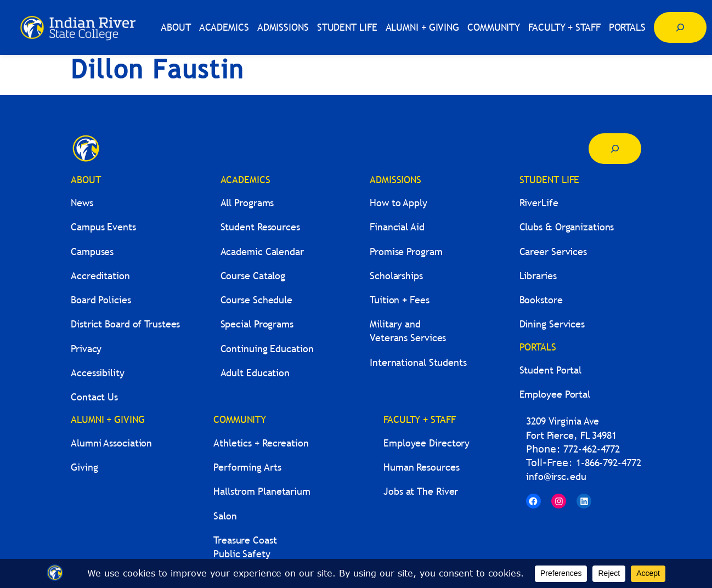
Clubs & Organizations (567, 227)
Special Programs (257, 324)
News (82, 203)
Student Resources (260, 227)
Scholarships (396, 276)
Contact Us (94, 397)
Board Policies (101, 300)
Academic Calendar (262, 251)
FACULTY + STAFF (420, 419)
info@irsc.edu (556, 476)
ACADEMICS (245, 180)
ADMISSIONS (395, 180)
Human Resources (422, 467)
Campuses (92, 251)
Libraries (538, 276)
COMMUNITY (240, 419)
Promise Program (406, 251)
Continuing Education (267, 349)
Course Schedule (257, 300)
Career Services (553, 251)
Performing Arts (247, 467)
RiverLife (539, 203)
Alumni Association (111, 443)
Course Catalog (253, 276)
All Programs (247, 203)
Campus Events (103, 227)
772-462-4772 (592, 449)
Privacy (86, 349)
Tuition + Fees (400, 300)
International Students (418, 362)
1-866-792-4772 (609, 463)
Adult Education (255, 373)
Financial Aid (397, 227)
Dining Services (552, 324)
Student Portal (551, 370)
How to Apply (399, 203)
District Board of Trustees (125, 324)
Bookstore (541, 300)
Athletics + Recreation (261, 443)
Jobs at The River (421, 491)
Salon (225, 516)
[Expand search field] (680, 27)
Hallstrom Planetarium (262, 491)
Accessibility (98, 373)
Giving (84, 467)
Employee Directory (426, 443)
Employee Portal (555, 394)
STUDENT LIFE (550, 180)
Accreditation (100, 276)
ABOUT (86, 180)
